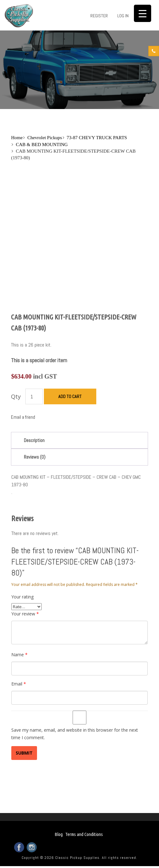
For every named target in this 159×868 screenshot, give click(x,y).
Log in (123, 16)
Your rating (22, 597)
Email (19, 684)
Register (99, 16)
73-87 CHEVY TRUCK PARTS (97, 138)
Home (17, 138)
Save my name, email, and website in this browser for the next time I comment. (75, 734)
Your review (25, 614)
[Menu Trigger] (143, 13)
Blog (59, 834)
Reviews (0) (35, 457)
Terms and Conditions (84, 834)
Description (34, 440)
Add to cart (70, 396)
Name (19, 655)
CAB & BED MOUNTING (42, 145)
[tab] (79, 440)
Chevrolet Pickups (45, 138)
